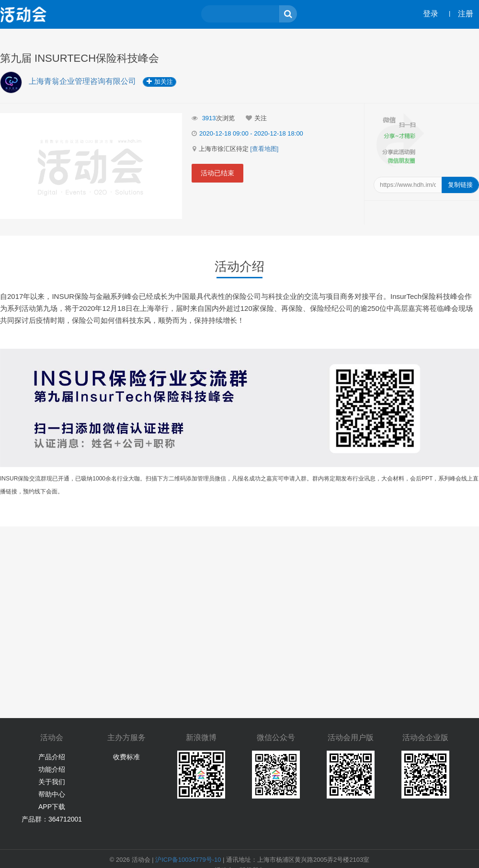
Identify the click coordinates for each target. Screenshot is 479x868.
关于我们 (52, 782)
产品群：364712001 (52, 819)
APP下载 (52, 807)
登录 (431, 14)
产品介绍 (52, 757)
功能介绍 (52, 769)
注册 (466, 14)
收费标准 (126, 757)
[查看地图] (264, 149)
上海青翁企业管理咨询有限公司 (83, 81)
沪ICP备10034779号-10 (188, 860)
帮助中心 (52, 794)
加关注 (160, 82)
